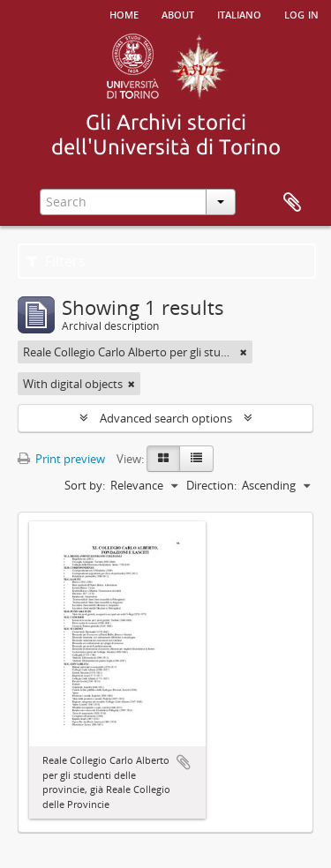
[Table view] (196, 459)
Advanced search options (166, 418)
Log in (301, 13)
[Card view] (163, 459)
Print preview (61, 459)
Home (124, 13)
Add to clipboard (184, 762)
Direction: (211, 485)
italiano (239, 13)
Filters (56, 261)
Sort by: (85, 485)
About (178, 13)
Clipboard (292, 203)
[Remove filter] (244, 352)
